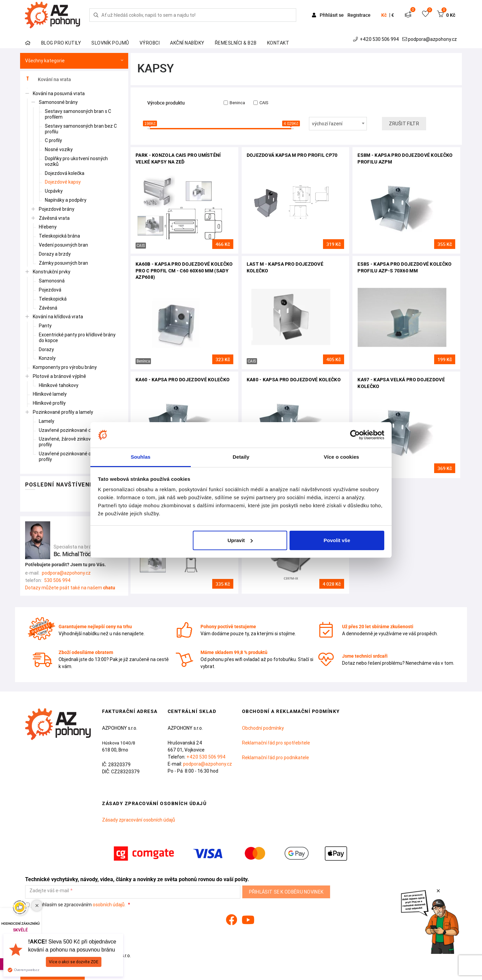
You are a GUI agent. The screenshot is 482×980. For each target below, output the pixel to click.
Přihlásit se (328, 15)
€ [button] (393, 15)
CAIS (261, 103)
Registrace (359, 15)
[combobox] (338, 124)
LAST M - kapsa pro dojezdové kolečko (285, 267)
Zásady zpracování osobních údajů (139, 820)
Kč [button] (384, 15)
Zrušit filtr (404, 124)
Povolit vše (337, 540)
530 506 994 (57, 580)
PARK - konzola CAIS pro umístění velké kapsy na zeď (178, 158)
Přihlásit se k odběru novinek (286, 892)
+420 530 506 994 (377, 39)
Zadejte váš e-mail (49, 891)
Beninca (234, 103)
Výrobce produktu (166, 103)
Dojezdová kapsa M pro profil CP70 (292, 155)
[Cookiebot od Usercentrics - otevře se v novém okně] (355, 435)
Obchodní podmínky (263, 728)
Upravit (240, 540)
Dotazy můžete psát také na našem (70, 588)
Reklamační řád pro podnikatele (275, 758)
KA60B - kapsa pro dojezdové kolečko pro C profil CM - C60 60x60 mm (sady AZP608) (184, 271)
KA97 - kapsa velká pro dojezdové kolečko (401, 383)
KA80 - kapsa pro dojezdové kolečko (294, 380)
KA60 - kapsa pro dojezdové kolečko (183, 380)
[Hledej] (96, 15)
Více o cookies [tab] (341, 457)
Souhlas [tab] (140, 457)
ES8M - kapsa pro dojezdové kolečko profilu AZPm (405, 158)
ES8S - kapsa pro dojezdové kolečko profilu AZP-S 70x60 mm (405, 267)
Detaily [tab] (241, 457)
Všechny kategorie (74, 61)
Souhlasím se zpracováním (76, 905)
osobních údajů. (109, 905)
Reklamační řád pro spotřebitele (276, 743)
